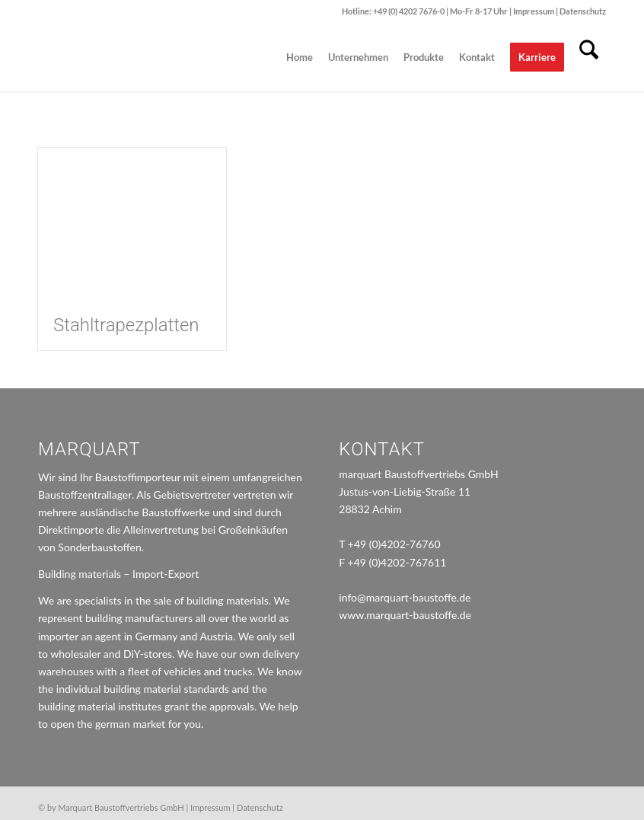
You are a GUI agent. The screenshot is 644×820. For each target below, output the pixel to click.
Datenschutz (583, 11)
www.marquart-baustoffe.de (405, 615)
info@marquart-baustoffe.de (405, 597)
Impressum (534, 11)
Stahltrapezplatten (126, 325)
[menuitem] (300, 57)
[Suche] (589, 57)
